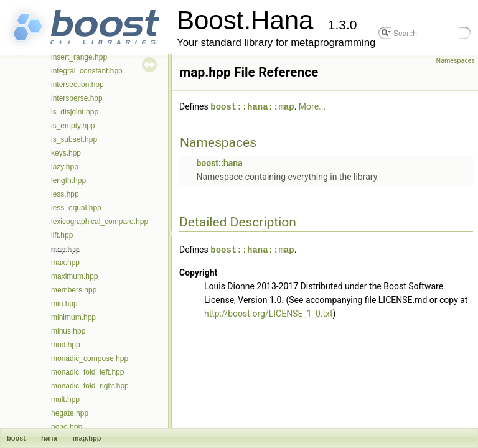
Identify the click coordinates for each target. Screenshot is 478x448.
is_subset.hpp (74, 139)
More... (312, 106)
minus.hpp (68, 331)
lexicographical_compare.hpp (100, 222)
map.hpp (66, 249)
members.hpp (74, 290)
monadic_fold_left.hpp (87, 372)
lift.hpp (62, 235)
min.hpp (64, 304)
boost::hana (219, 162)
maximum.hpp (74, 276)
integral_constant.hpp (87, 71)
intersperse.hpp (77, 98)
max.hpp (65, 263)
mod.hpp (66, 345)
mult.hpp (65, 399)
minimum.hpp (73, 317)
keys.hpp (66, 153)
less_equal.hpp (76, 208)
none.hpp (67, 427)
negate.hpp (70, 413)
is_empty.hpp (73, 126)
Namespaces (456, 61)
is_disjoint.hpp (75, 112)
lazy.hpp (65, 167)
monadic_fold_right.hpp (90, 386)
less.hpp (65, 194)
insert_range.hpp (79, 57)
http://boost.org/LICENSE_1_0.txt (269, 312)
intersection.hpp (77, 85)
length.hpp (68, 180)
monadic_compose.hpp (90, 358)
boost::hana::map (252, 106)
